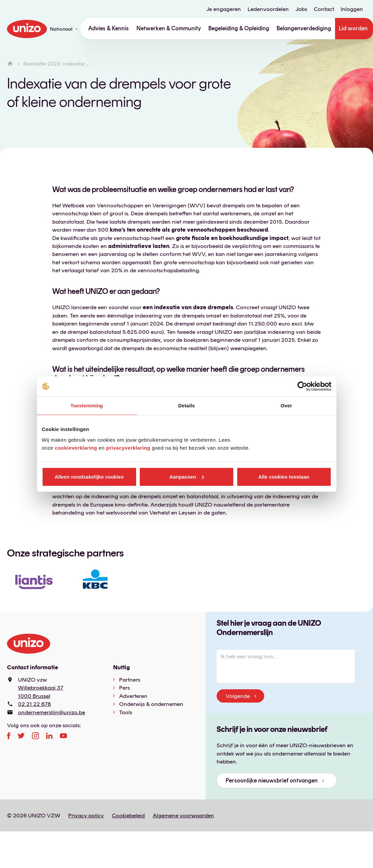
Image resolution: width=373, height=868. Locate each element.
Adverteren (133, 696)
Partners (130, 680)
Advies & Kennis (108, 28)
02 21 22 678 (34, 704)
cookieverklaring (76, 447)
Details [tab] (187, 406)
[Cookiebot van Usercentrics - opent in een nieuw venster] (302, 386)
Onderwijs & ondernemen (151, 704)
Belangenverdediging (304, 28)
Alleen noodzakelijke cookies (89, 476)
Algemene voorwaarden (183, 815)
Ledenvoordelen (268, 9)
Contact (324, 9)
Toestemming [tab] (87, 406)
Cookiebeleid (128, 815)
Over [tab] (286, 406)
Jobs (301, 9)
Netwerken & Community (169, 28)
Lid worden (353, 28)
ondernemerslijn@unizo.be (52, 712)
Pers (124, 688)
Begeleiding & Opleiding (239, 28)
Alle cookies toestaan (284, 476)
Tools (126, 712)
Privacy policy (86, 815)
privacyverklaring (128, 447)
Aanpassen (187, 476)
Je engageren (224, 9)
